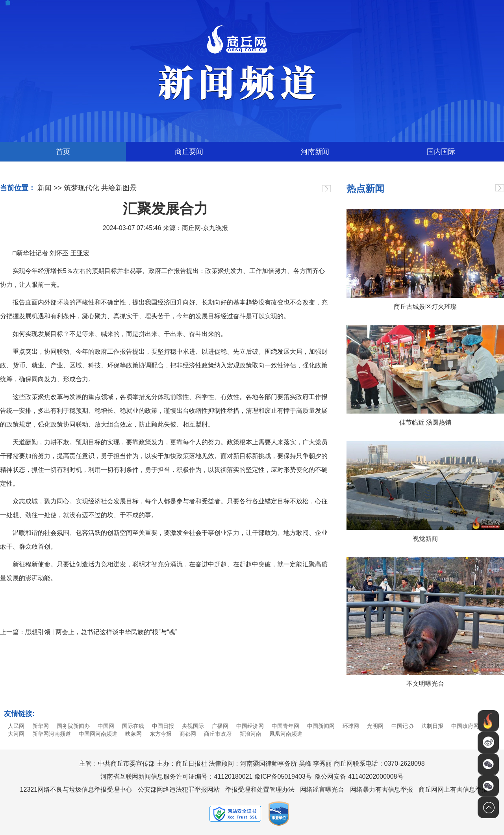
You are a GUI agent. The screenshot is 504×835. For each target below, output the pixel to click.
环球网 (351, 726)
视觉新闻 (425, 539)
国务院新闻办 (73, 726)
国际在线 (133, 726)
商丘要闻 (189, 152)
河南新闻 (315, 152)
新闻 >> (50, 188)
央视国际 (193, 726)
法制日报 (432, 726)
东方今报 (161, 734)
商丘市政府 (218, 734)
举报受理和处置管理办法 (260, 790)
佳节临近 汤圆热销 (425, 422)
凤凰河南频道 (286, 734)
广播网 (220, 726)
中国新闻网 (321, 726)
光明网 (375, 726)
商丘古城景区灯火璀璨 (425, 307)
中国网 (106, 726)
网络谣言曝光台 (322, 790)
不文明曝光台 (425, 684)
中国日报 (163, 726)
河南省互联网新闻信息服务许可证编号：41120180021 (176, 777)
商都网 (188, 734)
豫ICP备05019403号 (283, 777)
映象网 (133, 734)
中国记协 (402, 726)
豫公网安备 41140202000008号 (359, 777)
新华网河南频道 (52, 734)
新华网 (41, 726)
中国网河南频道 (98, 734)
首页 (63, 152)
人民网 (16, 726)
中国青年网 (285, 726)
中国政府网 (465, 726)
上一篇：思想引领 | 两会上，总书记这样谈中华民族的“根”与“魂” (89, 632)
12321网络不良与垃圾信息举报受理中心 (76, 790)
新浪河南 (250, 734)
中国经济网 (250, 726)
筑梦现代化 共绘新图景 (100, 188)
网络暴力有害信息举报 (382, 790)
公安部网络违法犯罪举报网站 (179, 790)
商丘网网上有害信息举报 (453, 790)
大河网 (16, 734)
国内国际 (441, 152)
